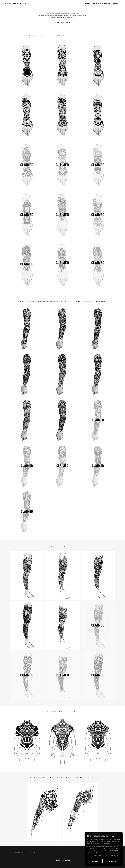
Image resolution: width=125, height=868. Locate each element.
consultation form (63, 22)
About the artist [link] (102, 4)
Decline (95, 861)
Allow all (113, 861)
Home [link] (87, 4)
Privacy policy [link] (62, 860)
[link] (33, 4)
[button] (117, 4)
